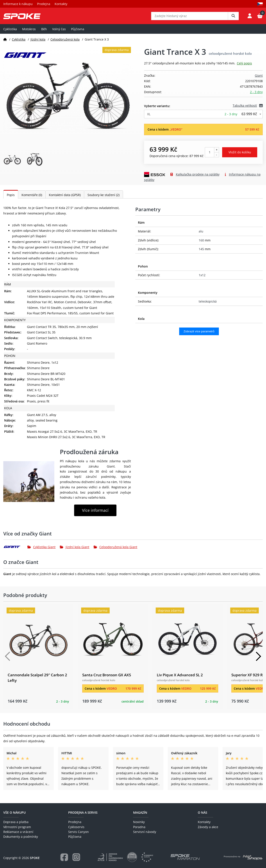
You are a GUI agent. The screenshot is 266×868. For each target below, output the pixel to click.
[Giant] (15, 550)
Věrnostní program (17, 827)
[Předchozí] (8, 660)
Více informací (95, 514)
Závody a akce (208, 827)
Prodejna (44, 4)
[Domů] (5, 42)
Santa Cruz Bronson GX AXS (107, 678)
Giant (259, 79)
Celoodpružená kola (65, 42)
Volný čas (59, 32)
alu (201, 235)
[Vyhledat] (233, 18)
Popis (11, 198)
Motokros (29, 32)
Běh (44, 32)
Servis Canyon (79, 832)
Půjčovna (78, 32)
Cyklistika (10, 32)
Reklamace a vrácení (18, 832)
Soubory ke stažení (104, 198)
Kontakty (61, 4)
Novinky (139, 822)
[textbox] (204, 117)
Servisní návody (145, 832)
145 (201, 252)
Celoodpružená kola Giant (115, 550)
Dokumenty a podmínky (21, 837)
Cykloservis (76, 827)
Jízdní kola (38, 42)
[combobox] (204, 117)
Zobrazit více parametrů (199, 335)
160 (201, 243)
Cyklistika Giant (41, 550)
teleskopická (208, 305)
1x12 (202, 278)
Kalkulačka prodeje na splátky (198, 177)
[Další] (258, 660)
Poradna (139, 827)
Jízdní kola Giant (75, 550)
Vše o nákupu (14, 812)
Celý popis (244, 66)
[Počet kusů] (210, 155)
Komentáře (32, 198)
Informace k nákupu (18, 4)
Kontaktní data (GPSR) (65, 198)
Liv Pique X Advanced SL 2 (180, 678)
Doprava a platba (16, 822)
